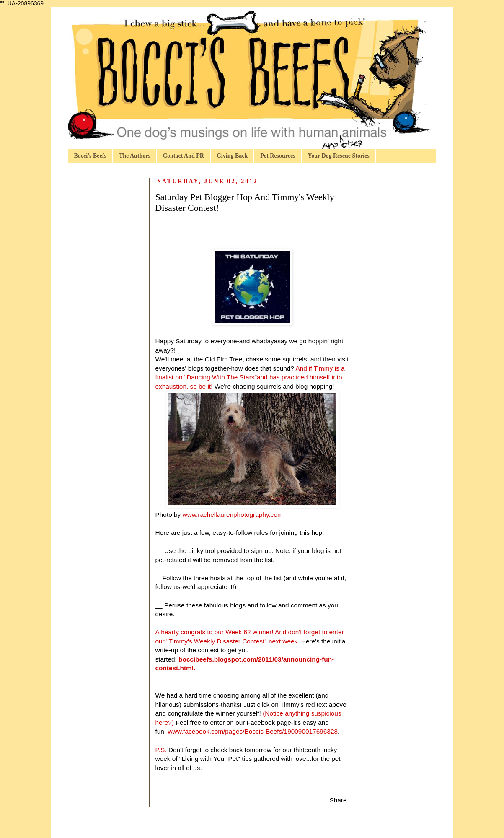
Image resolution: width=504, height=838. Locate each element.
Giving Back (232, 156)
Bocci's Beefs (90, 156)
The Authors (135, 156)
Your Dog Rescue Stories (339, 156)
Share (338, 800)
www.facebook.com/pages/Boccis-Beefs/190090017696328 (253, 731)
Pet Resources (278, 156)
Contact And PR (184, 156)
